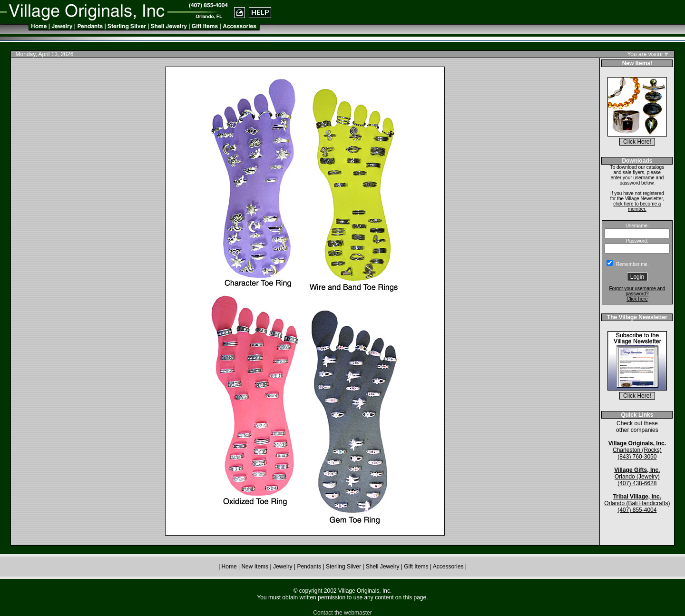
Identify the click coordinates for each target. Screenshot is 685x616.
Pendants (309, 567)
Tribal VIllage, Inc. (637, 497)
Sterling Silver (344, 567)
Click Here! (637, 142)
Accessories (448, 567)
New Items (255, 567)
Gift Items (417, 567)
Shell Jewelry (383, 567)
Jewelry (283, 567)
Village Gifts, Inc (636, 470)
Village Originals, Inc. (637, 443)
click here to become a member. (637, 206)
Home (229, 567)
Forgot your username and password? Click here (637, 294)
